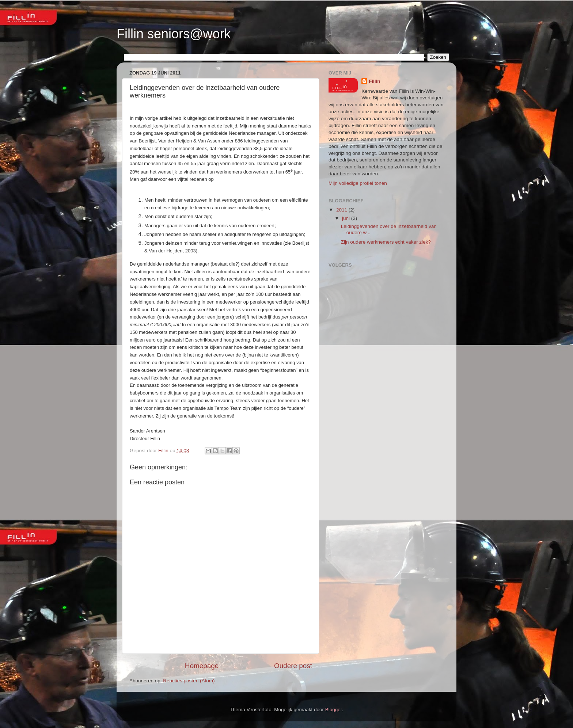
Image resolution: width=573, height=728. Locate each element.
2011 (342, 210)
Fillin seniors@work (174, 34)
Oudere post (293, 666)
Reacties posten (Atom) (189, 681)
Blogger (334, 710)
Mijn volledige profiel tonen (358, 183)
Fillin (375, 81)
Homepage (202, 666)
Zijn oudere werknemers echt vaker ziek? (386, 242)
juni (347, 218)
